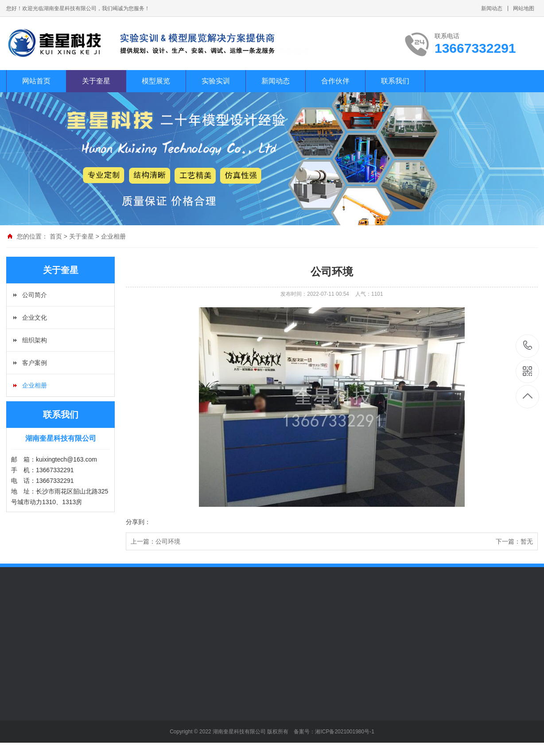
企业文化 (35, 317)
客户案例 (35, 363)
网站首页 (36, 81)
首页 (56, 236)
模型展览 (156, 81)
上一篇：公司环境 (155, 541)
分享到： (138, 522)
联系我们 (395, 81)
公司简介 (35, 295)
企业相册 (113, 236)
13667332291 (528, 346)
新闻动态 (492, 8)
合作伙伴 (335, 81)
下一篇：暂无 (514, 541)
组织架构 (35, 340)
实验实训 (216, 81)
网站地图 (524, 8)
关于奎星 (96, 81)
